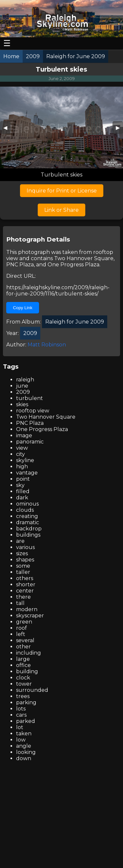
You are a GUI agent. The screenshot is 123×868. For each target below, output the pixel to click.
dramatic (28, 522)
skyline (25, 460)
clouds (25, 510)
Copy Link (22, 308)
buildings (28, 535)
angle (24, 746)
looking (26, 752)
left (21, 634)
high (22, 467)
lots (21, 709)
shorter (26, 584)
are (20, 541)
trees (23, 696)
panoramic (30, 442)
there (23, 597)
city (20, 454)
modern (27, 609)
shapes (25, 560)
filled (23, 491)
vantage (27, 473)
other (23, 647)
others (25, 578)
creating (27, 516)
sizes (22, 553)
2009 (23, 392)
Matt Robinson (47, 345)
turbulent (30, 398)
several (25, 640)
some (23, 566)
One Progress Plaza (73, 265)
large (23, 659)
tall (20, 603)
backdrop (29, 529)
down (24, 758)
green (24, 622)
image (24, 435)
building (27, 671)
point (23, 479)
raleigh (25, 380)
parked (26, 721)
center (25, 591)
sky (20, 485)
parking (26, 702)
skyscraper (30, 616)
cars (21, 715)
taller (23, 572)
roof (21, 628)
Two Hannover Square (84, 258)
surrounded (32, 690)
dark (22, 498)
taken (24, 734)
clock (23, 678)
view (22, 448)
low (21, 740)
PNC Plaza (20, 265)
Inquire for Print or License (62, 191)
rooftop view (33, 411)
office (23, 665)
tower (24, 684)
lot (20, 727)
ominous (27, 504)
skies (22, 404)
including (29, 653)
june (22, 386)
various (25, 547)
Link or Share (61, 210)
